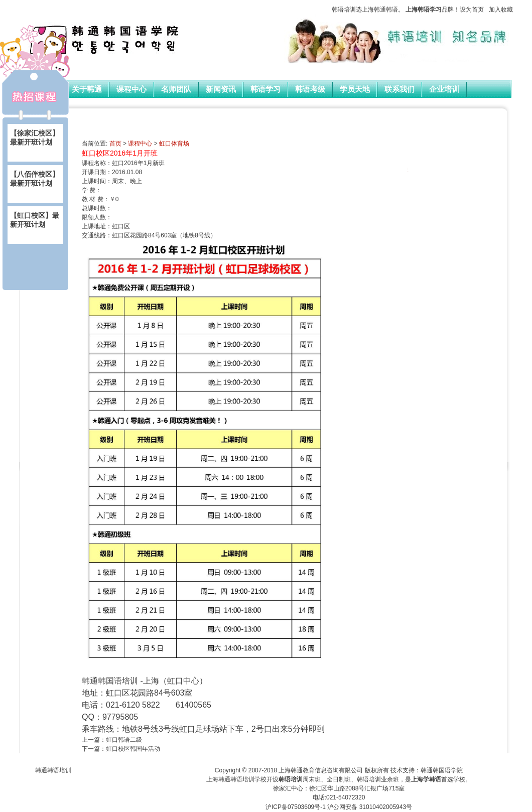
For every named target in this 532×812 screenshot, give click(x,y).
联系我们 (400, 89)
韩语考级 (310, 89)
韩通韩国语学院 (442, 770)
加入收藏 (501, 10)
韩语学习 (265, 89)
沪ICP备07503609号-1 (296, 807)
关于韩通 (87, 89)
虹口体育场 (174, 144)
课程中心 (131, 89)
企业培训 (444, 89)
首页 (115, 144)
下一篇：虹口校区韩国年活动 (121, 749)
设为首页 (472, 10)
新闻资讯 (221, 89)
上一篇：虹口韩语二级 (112, 740)
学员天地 (355, 89)
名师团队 (176, 89)
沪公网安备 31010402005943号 (370, 807)
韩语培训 (344, 10)
